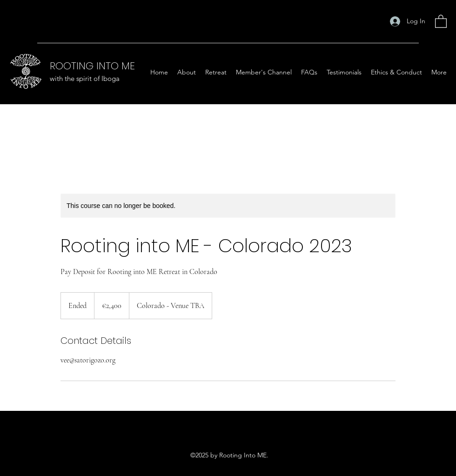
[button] (441, 21)
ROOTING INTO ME (92, 66)
